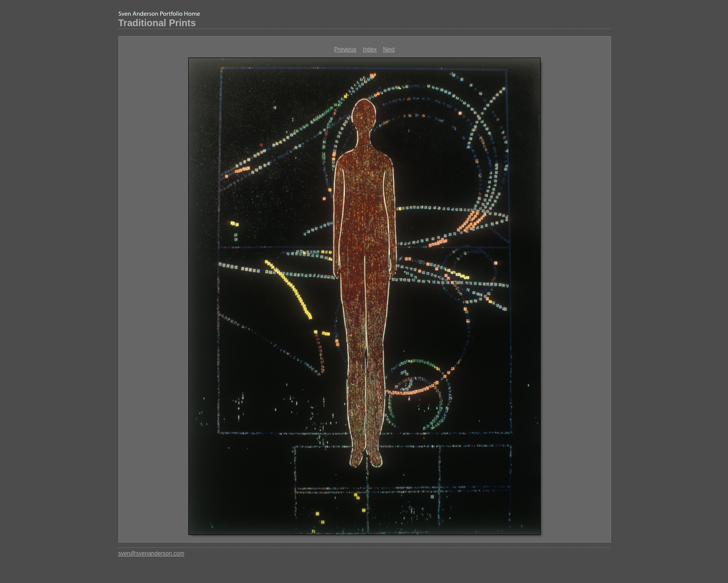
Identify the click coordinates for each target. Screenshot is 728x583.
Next (389, 49)
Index (370, 49)
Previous (345, 49)
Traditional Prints (157, 23)
